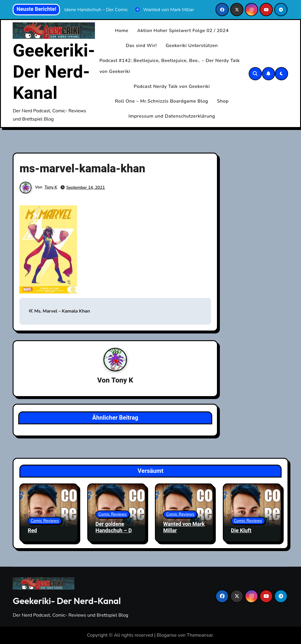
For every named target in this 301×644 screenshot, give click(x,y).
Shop (223, 101)
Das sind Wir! (141, 46)
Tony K (51, 187)
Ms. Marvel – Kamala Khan (59, 311)
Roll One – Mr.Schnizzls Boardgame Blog (162, 101)
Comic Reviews (45, 521)
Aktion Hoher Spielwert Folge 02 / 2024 (183, 31)
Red (32, 531)
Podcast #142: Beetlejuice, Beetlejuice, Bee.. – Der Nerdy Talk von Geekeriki (170, 66)
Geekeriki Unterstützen (192, 46)
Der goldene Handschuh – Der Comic (116, 530)
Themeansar (200, 635)
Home (122, 31)
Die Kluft (241, 531)
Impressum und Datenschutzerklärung (172, 116)
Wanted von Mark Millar (184, 527)
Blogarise (167, 635)
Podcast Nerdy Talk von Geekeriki (172, 86)
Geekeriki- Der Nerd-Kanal (54, 72)
